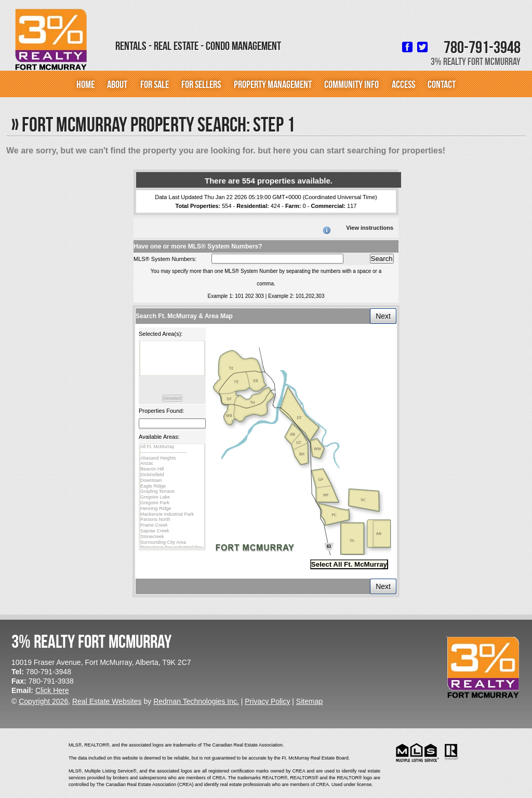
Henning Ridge (172, 509)
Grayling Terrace (172, 492)
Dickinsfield (172, 475)
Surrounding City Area (172, 542)
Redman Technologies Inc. (196, 701)
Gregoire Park (172, 503)
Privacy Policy (267, 701)
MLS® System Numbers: (165, 259)
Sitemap (309, 701)
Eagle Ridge (172, 486)
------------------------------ (172, 453)
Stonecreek (172, 537)
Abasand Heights (172, 458)
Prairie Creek (172, 525)
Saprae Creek (172, 531)
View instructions (370, 228)
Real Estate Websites (107, 701)
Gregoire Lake (172, 497)
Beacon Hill (172, 469)
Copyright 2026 (43, 701)
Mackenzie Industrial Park (172, 514)
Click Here (52, 690)
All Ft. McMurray (172, 447)
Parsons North (172, 520)
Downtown (172, 481)
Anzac (172, 463)
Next (383, 316)
